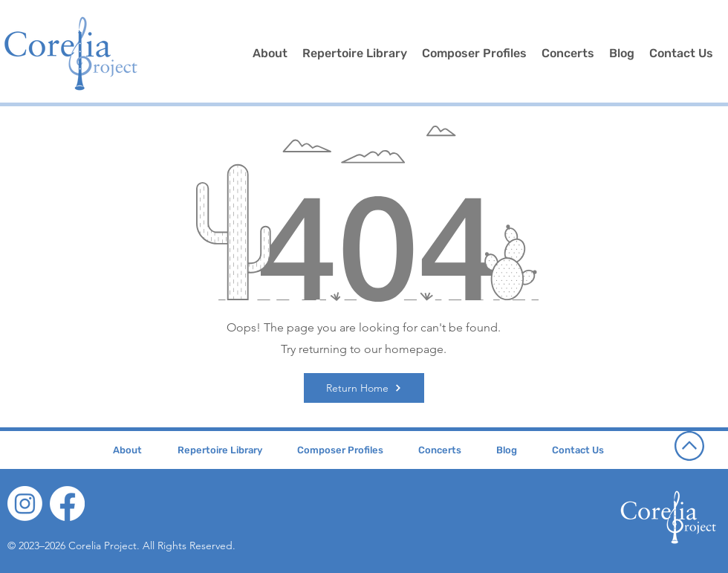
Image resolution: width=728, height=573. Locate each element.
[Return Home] (364, 388)
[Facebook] (67, 504)
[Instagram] (25, 504)
